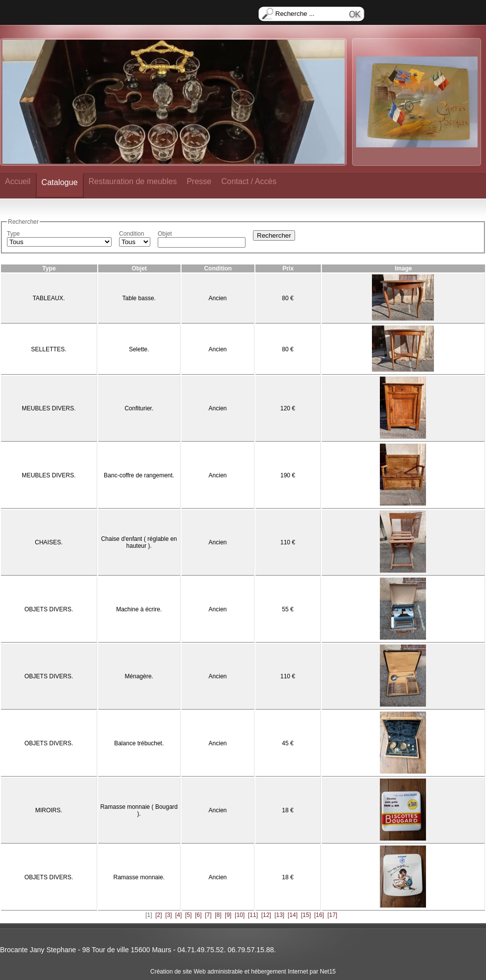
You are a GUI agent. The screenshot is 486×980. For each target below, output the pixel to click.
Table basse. (139, 298)
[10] (240, 915)
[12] (266, 915)
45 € (288, 743)
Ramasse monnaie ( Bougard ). (139, 810)
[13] (279, 915)
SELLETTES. (49, 349)
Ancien (218, 298)
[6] (198, 915)
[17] (332, 915)
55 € (288, 609)
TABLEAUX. (49, 298)
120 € (288, 408)
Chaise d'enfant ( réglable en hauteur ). (139, 542)
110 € (288, 542)
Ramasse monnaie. (139, 877)
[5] (188, 915)
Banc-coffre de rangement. (139, 475)
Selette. (139, 349)
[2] (158, 915)
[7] (208, 915)
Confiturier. (139, 408)
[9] (228, 915)
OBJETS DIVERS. (49, 609)
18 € (288, 810)
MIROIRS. (49, 810)
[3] (168, 915)
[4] (178, 915)
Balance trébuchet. (139, 743)
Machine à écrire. (139, 609)
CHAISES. (49, 542)
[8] (218, 915)
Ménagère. (139, 676)
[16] (319, 915)
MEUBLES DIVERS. (49, 408)
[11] (253, 915)
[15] (306, 915)
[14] (293, 915)
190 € (288, 475)
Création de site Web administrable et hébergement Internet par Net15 (243, 972)
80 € (288, 298)
